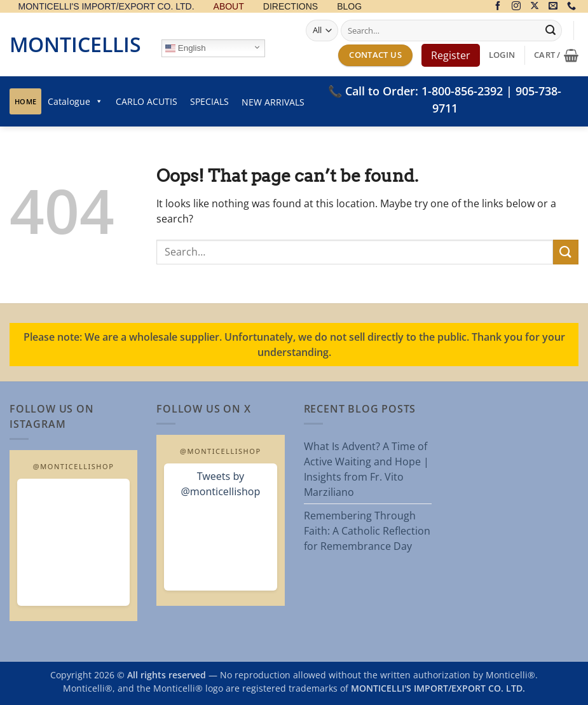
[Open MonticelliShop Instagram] (73, 542)
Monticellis (75, 44)
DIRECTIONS (291, 7)
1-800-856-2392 (462, 91)
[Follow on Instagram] (516, 7)
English (185, 48)
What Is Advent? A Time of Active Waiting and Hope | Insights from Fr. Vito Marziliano (366, 469)
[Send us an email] (553, 7)
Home (25, 101)
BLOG (349, 7)
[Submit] (550, 31)
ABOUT (229, 7)
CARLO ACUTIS (147, 101)
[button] (502, 55)
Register (451, 55)
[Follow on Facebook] (498, 7)
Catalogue (75, 101)
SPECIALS (209, 101)
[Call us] (571, 7)
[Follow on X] (535, 7)
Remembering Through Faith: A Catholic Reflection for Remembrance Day (367, 531)
